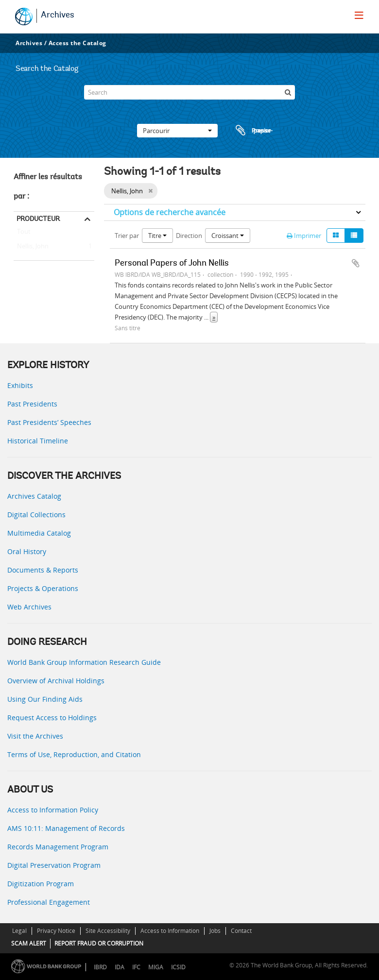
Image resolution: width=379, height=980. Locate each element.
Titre (157, 236)
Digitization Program (41, 884)
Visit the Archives (35, 736)
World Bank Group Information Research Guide (84, 662)
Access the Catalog (78, 43)
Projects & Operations (43, 588)
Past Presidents (32, 404)
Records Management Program (58, 847)
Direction (189, 236)
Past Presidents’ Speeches (49, 422)
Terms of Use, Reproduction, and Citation (74, 754)
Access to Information (170, 931)
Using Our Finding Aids (45, 699)
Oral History (27, 551)
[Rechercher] (288, 92)
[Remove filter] (150, 191)
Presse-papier (253, 131)
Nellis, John (31, 247)
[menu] (359, 15)
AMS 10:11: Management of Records (66, 828)
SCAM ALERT (29, 943)
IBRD (100, 967)
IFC (136, 967)
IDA (120, 967)
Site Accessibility (108, 931)
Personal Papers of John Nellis (172, 264)
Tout (24, 234)
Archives (58, 16)
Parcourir (177, 131)
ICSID (178, 967)
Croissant (228, 236)
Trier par (127, 236)
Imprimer (304, 236)
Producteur (38, 219)
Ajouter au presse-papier (356, 263)
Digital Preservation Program (54, 865)
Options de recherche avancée (170, 212)
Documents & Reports (43, 570)
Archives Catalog (34, 496)
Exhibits (20, 385)
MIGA (156, 967)
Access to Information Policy (53, 810)
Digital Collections (36, 515)
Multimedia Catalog (39, 533)
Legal (19, 931)
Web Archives (29, 607)
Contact (241, 931)
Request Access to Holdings (52, 718)
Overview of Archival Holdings (56, 681)
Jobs (215, 931)
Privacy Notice (56, 931)
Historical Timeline (38, 441)
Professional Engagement (49, 902)
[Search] (189, 92)
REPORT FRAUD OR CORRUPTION (99, 943)
